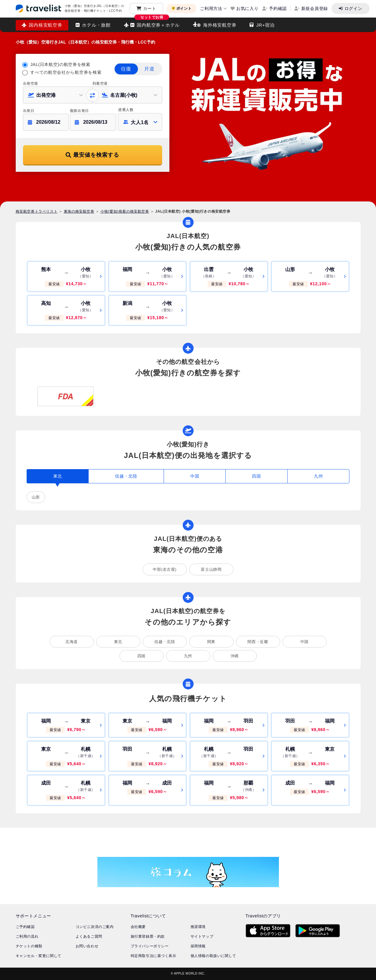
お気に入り (247, 8)
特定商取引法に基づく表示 (154, 956)
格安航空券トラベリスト (37, 211)
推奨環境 (198, 927)
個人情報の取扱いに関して (213, 956)
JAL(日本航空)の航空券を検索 (60, 64)
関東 (211, 642)
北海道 (72, 642)
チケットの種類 (29, 946)
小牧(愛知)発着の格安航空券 (125, 211)
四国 (141, 656)
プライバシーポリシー (150, 946)
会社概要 (138, 927)
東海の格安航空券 (79, 211)
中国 (304, 642)
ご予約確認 (25, 927)
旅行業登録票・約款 (148, 936)
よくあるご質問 (89, 936)
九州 (188, 656)
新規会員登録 (315, 8)
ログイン (353, 8)
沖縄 (235, 656)
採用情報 (198, 946)
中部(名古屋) (165, 569)
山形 (36, 497)
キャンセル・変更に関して (39, 956)
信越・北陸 (165, 642)
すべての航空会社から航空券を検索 (66, 72)
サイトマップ (202, 936)
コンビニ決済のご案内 (95, 927)
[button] (58, 95)
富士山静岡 (211, 569)
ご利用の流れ (27, 936)
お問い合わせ (87, 946)
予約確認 (278, 8)
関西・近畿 (258, 642)
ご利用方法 (211, 8)
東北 (118, 642)
